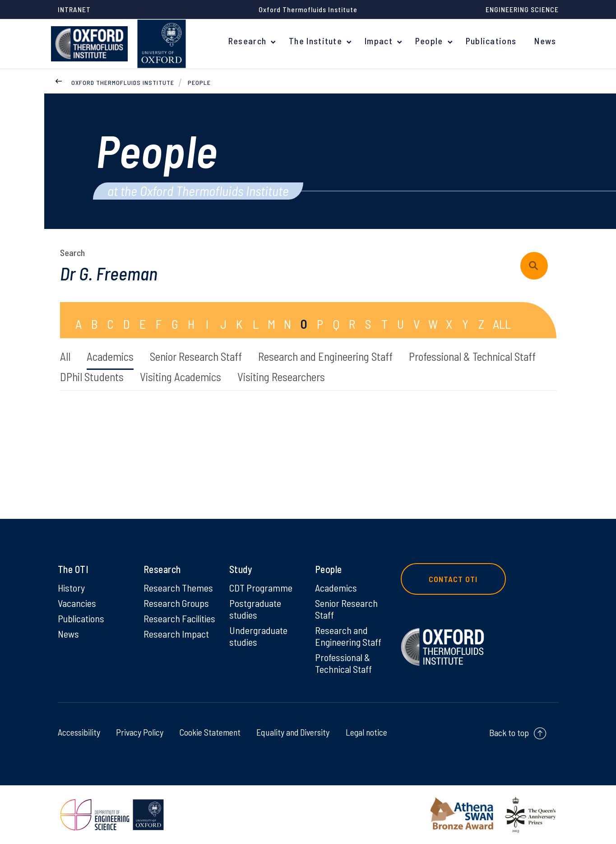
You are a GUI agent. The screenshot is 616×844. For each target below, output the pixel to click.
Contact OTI (453, 579)
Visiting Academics (181, 377)
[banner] (89, 44)
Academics (110, 356)
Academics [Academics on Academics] (336, 588)
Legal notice (366, 732)
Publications (491, 41)
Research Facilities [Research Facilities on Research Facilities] (179, 618)
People (429, 41)
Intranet (74, 9)
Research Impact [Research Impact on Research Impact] (176, 634)
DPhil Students (92, 377)
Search (72, 252)
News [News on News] (68, 634)
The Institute (315, 41)
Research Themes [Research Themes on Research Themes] (178, 588)
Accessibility (79, 732)
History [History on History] (71, 588)
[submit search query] (534, 266)
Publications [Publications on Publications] (81, 618)
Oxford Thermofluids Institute (123, 82)
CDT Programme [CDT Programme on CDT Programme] (261, 588)
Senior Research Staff (196, 356)
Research (247, 41)
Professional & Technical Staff (472, 356)
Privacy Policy (139, 732)
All (65, 356)
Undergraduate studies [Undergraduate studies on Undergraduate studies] (258, 636)
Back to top (509, 732)
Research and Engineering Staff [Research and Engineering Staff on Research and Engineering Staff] (348, 636)
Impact (379, 41)
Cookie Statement (209, 732)
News (545, 41)
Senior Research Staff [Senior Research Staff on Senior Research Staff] (346, 609)
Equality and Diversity (292, 732)
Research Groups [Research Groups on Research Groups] (176, 603)
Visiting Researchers (281, 377)
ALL (502, 324)
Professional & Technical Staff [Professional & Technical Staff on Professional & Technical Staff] (343, 663)
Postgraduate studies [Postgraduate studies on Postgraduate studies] (255, 609)
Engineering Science (522, 9)
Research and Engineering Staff (325, 356)
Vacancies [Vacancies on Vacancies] (77, 603)
